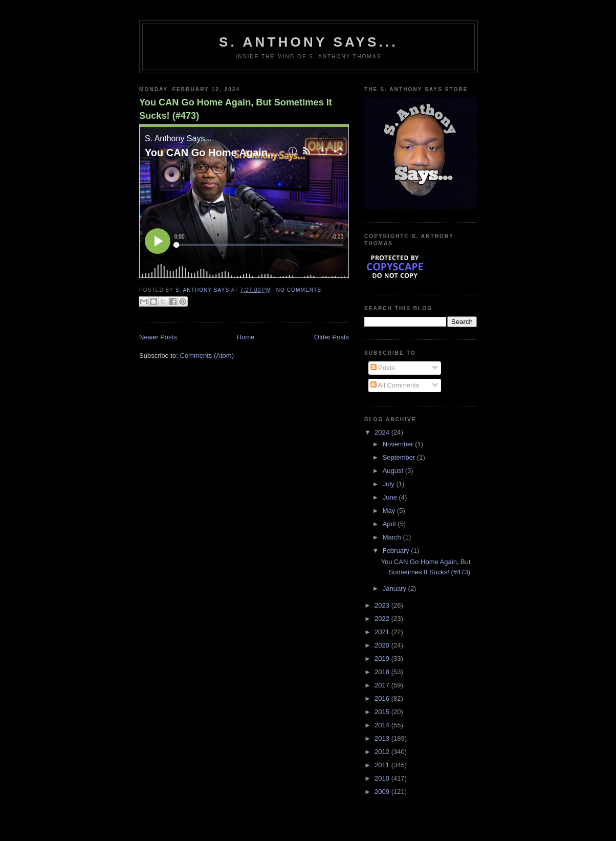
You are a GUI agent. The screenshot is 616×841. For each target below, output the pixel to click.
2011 (383, 765)
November (399, 444)
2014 (383, 725)
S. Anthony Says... (309, 42)
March (393, 537)
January (395, 588)
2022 (383, 619)
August (394, 471)
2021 (383, 632)
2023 (383, 605)
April (390, 524)
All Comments (395, 385)
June (391, 497)
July (390, 484)
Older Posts (332, 337)
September (400, 457)
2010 (383, 778)
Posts (383, 368)
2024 (383, 432)
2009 (383, 792)
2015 (383, 712)
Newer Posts (158, 337)
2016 (383, 698)
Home (246, 337)
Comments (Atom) (207, 355)
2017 (383, 685)
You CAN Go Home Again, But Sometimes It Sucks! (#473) (236, 109)
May (390, 511)
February (397, 551)
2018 (383, 672)
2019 (383, 659)
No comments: (300, 290)
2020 (383, 645)
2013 (383, 738)
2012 (383, 752)
